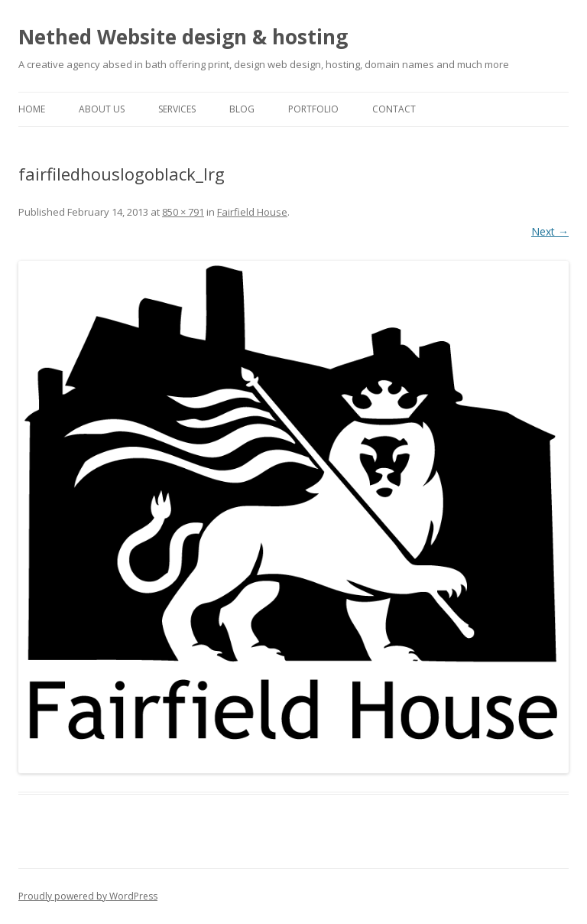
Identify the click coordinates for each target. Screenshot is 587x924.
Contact (394, 109)
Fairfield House (252, 212)
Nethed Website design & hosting (183, 37)
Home (32, 109)
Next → (550, 231)
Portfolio (313, 109)
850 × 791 (183, 212)
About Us (102, 109)
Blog (242, 109)
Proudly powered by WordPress (88, 896)
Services (177, 109)
